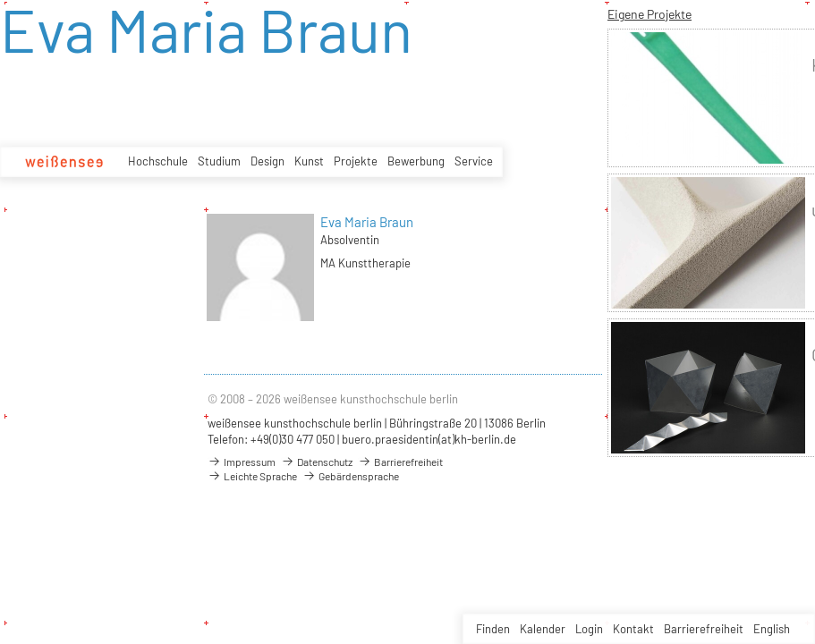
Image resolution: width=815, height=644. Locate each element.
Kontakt (633, 629)
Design (267, 161)
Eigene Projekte (649, 14)
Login (589, 629)
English (772, 629)
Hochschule (158, 161)
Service (474, 161)
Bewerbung (416, 161)
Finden (493, 629)
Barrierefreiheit (704, 629)
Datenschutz (317, 462)
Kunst (309, 161)
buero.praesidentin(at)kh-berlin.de (429, 439)
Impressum (242, 462)
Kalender (543, 629)
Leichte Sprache (252, 476)
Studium (219, 161)
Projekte (356, 161)
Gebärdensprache (351, 476)
